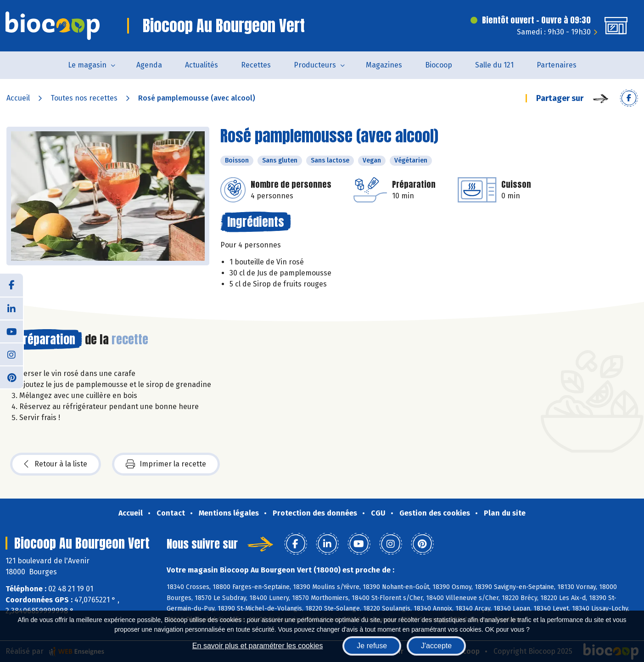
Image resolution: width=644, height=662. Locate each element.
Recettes (256, 65)
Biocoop (439, 65)
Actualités (202, 65)
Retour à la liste (56, 464)
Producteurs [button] (315, 65)
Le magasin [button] (87, 65)
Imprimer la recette (166, 464)
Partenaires (557, 65)
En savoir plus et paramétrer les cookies (258, 646)
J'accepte (436, 646)
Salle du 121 (494, 65)
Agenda (149, 65)
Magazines (384, 65)
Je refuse (372, 646)
